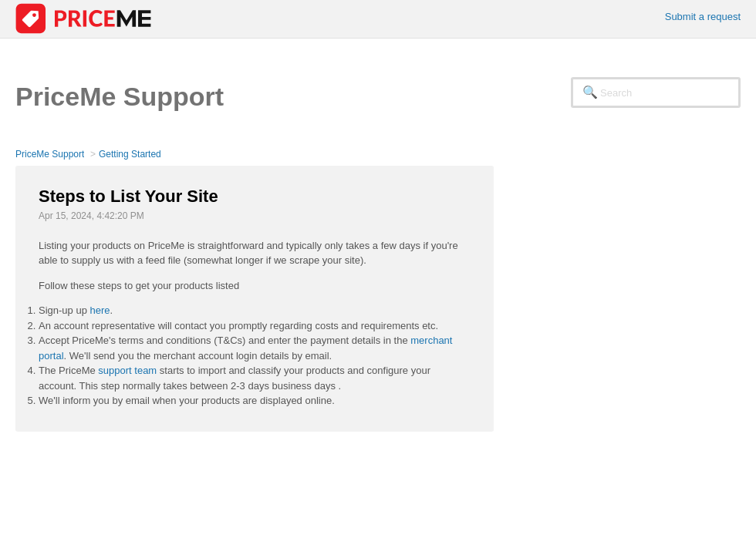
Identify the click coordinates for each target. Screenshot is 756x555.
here (100, 310)
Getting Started (130, 154)
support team (127, 370)
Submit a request (703, 17)
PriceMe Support (50, 154)
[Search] (656, 92)
